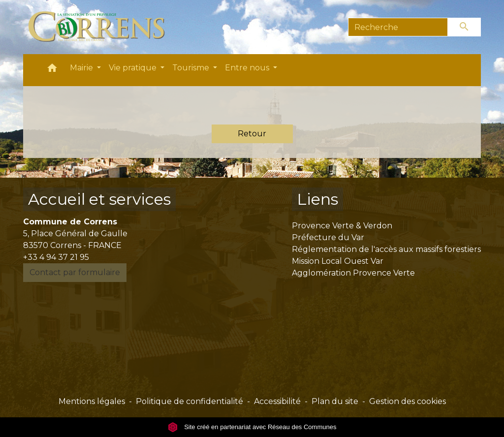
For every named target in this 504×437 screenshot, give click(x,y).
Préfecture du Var (328, 237)
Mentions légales (92, 401)
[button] (52, 70)
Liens (317, 199)
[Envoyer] (465, 27)
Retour (252, 134)
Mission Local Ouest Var (338, 261)
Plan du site (335, 401)
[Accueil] (102, 27)
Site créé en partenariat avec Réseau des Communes (252, 427)
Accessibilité (277, 401)
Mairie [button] (82, 68)
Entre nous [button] (248, 68)
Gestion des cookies (408, 401)
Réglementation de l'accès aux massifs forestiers (386, 249)
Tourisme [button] (192, 68)
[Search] (398, 27)
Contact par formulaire (75, 272)
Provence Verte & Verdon (342, 226)
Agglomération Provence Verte (353, 273)
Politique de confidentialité (189, 401)
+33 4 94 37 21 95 (56, 257)
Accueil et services (99, 199)
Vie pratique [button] (134, 68)
